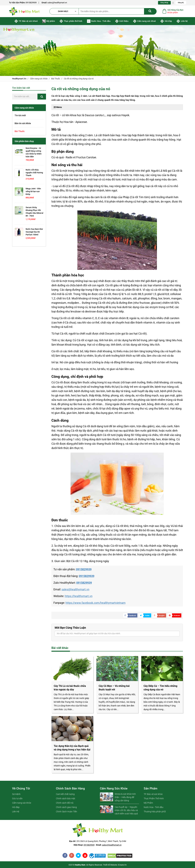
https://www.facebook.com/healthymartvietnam (96, 603)
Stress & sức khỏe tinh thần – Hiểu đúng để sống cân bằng (125, 797)
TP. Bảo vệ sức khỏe (153, 794)
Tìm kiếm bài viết (21, 88)
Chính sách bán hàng (70, 788)
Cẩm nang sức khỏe (39, 79)
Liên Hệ (16, 812)
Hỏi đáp (166, 21)
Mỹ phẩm (49, 21)
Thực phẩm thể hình (71, 21)
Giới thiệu (122, 21)
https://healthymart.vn (79, 596)
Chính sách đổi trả (65, 803)
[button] (66, 11)
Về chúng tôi (21, 788)
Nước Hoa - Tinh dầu (99, 21)
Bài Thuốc (56, 79)
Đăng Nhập (164, 3)
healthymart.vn (19, 79)
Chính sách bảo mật (66, 798)
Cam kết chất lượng (65, 794)
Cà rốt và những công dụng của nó (79, 79)
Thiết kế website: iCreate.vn (115, 865)
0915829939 (31, 3)
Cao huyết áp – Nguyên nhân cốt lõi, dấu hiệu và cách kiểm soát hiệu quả (126, 810)
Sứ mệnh (16, 794)
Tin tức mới (20, 115)
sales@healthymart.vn (57, 3)
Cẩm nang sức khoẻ (144, 21)
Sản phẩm (151, 788)
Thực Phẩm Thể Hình (154, 798)
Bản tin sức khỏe (23, 123)
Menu (58, 107)
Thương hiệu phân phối (155, 812)
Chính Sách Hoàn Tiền (67, 812)
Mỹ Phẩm (148, 803)
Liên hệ (182, 21)
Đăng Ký (181, 3)
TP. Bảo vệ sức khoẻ (26, 21)
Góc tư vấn (17, 798)
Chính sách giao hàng (66, 807)
